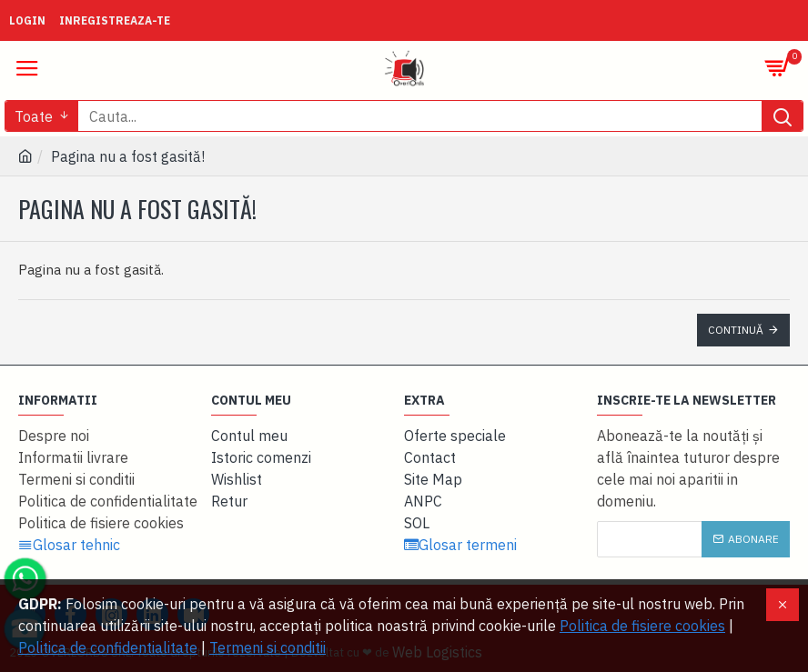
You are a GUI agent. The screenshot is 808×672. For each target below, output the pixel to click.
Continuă (736, 330)
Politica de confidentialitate (108, 647)
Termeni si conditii (268, 647)
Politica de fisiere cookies (642, 626)
